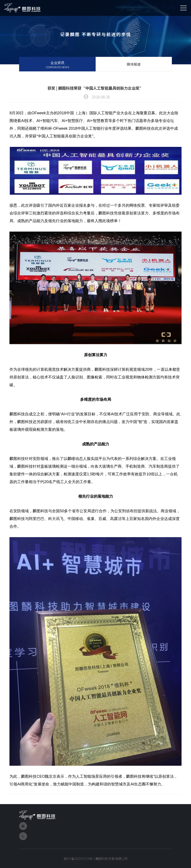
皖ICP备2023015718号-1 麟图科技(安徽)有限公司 (96, 859)
